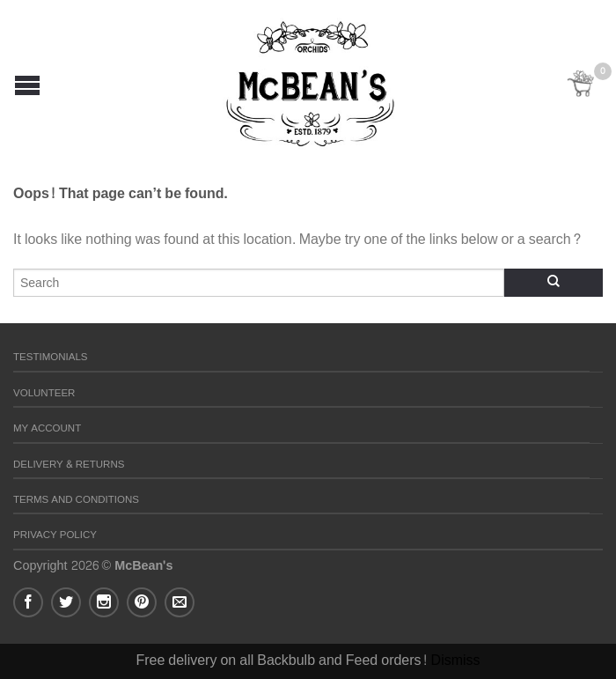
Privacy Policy (55, 535)
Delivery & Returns (69, 465)
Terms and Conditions (76, 500)
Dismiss (456, 660)
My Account (47, 428)
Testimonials (50, 357)
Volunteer (44, 393)
